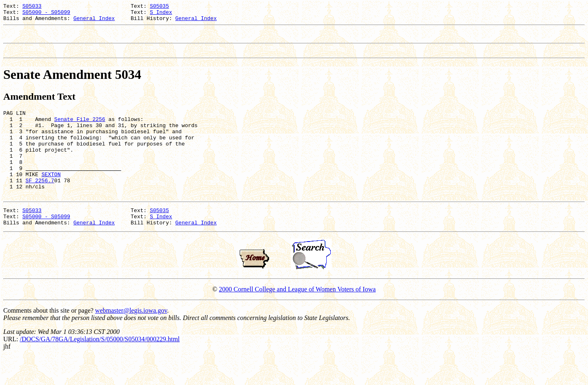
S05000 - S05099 (46, 14)
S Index (161, 14)
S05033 (32, 7)
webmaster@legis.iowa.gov (131, 339)
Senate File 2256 (80, 129)
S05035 (159, 7)
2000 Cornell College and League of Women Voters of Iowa (297, 317)
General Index (94, 22)
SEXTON (51, 195)
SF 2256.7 (40, 202)
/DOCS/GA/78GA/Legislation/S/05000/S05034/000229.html (100, 367)
